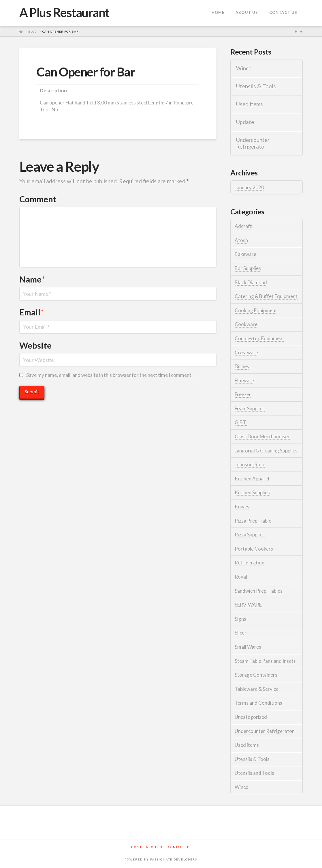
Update (245, 122)
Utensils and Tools (254, 773)
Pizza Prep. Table (253, 521)
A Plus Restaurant (64, 12)
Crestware (246, 352)
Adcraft (243, 226)
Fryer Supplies (250, 408)
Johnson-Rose (250, 464)
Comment (38, 199)
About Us (155, 847)
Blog (33, 31)
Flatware (244, 380)
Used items (249, 104)
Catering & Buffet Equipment (266, 296)
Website (35, 345)
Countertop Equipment (259, 338)
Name (32, 279)
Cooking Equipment (256, 310)
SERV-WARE (248, 605)
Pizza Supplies (250, 535)
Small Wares (248, 647)
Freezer (243, 394)
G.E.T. (241, 422)
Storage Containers (256, 675)
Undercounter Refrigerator (253, 143)
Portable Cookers (254, 549)
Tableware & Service (257, 689)
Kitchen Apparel (252, 479)
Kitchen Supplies (252, 492)
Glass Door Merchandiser (262, 436)
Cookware (246, 324)
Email (32, 312)
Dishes (242, 366)
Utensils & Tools (256, 86)
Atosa (241, 240)
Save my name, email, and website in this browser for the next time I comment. (109, 375)
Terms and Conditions (258, 703)
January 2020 (249, 187)
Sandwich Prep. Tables (259, 591)
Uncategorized (251, 717)
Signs (240, 619)
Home (137, 847)
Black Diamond (251, 282)
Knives (242, 507)
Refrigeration (249, 563)
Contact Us (179, 847)
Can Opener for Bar (61, 31)
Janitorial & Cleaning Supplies (266, 451)
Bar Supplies (248, 268)
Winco (244, 68)
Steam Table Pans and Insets (265, 661)
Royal (241, 577)
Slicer (241, 633)
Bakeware (245, 254)
